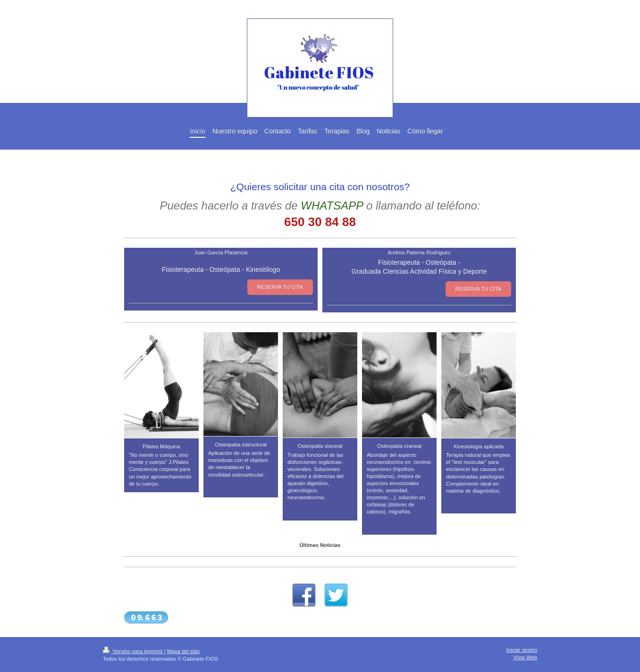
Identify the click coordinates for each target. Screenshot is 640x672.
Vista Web (525, 657)
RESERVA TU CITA (280, 287)
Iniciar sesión (522, 650)
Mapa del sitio (183, 651)
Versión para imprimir (134, 651)
